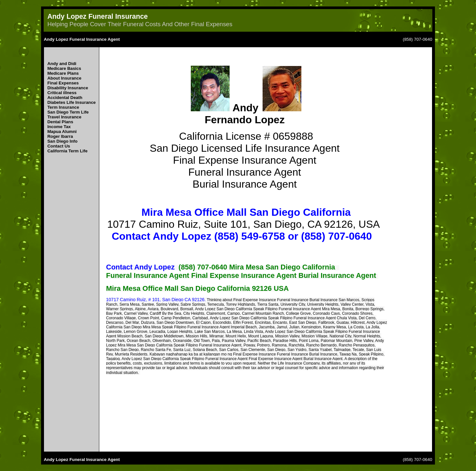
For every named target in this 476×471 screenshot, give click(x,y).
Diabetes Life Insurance (71, 102)
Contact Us (59, 146)
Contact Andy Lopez (140, 267)
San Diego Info (62, 141)
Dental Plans (60, 122)
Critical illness (62, 93)
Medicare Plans (63, 73)
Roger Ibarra (60, 136)
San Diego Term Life (68, 112)
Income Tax (59, 127)
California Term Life (67, 151)
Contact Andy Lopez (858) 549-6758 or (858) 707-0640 (242, 236)
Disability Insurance (68, 88)
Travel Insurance (64, 117)
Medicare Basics (64, 68)
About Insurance (64, 78)
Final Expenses (63, 83)
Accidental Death (65, 98)
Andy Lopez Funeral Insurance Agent (82, 39)
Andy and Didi (62, 64)
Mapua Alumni (62, 131)
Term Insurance (63, 107)
